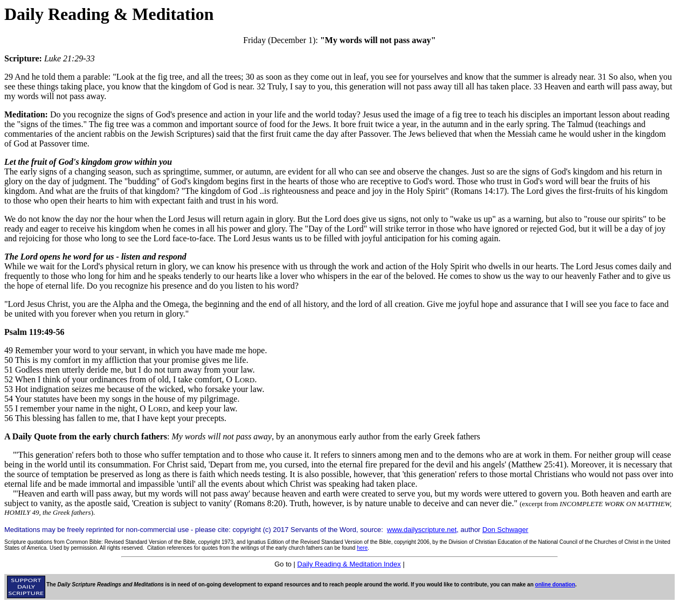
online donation (555, 584)
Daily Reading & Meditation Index (349, 564)
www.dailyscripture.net (422, 530)
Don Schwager (505, 530)
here (362, 548)
